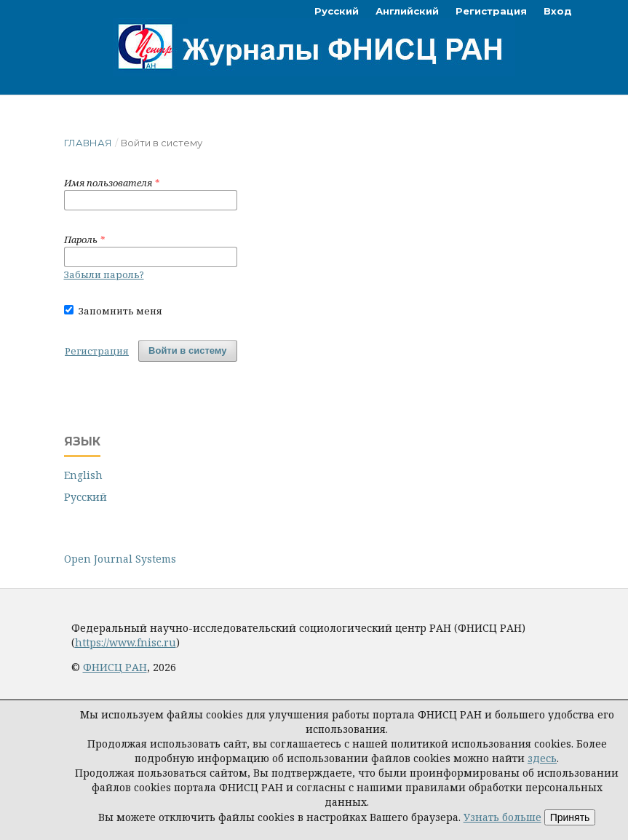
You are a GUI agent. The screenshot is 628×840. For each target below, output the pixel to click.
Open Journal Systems (120, 559)
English (83, 475)
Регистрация (491, 11)
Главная (88, 143)
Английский (407, 11)
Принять (570, 817)
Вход (558, 11)
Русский (337, 11)
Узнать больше (502, 817)
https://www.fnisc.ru (126, 642)
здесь (542, 758)
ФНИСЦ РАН (115, 667)
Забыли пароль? (104, 274)
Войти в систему (187, 350)
